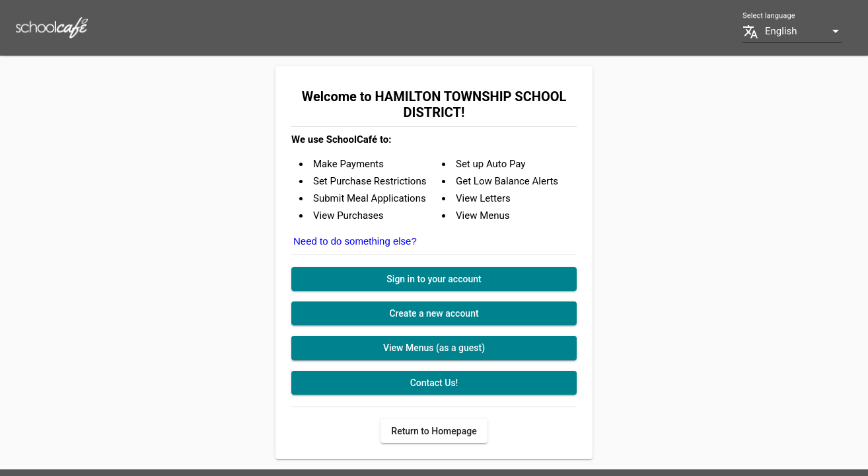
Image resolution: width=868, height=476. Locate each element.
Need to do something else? (355, 241)
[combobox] (803, 31)
